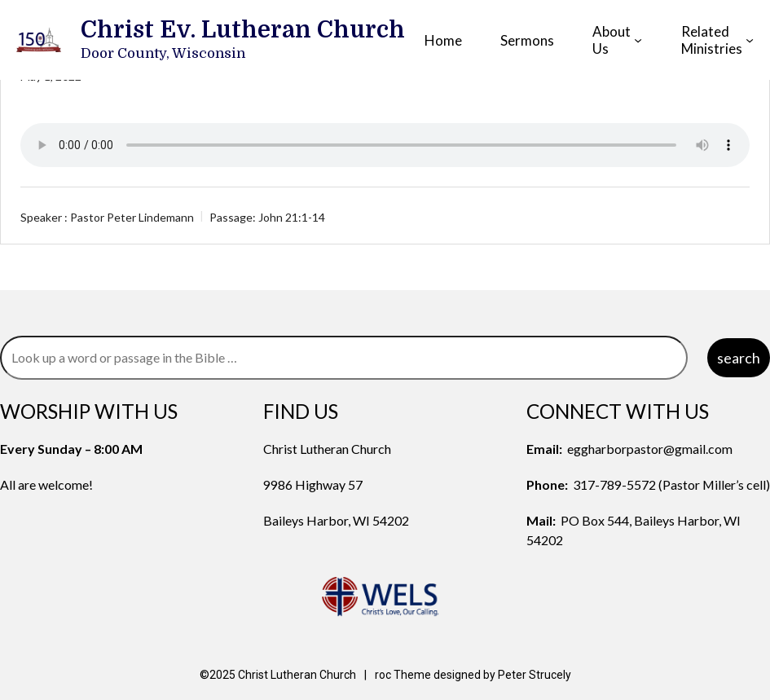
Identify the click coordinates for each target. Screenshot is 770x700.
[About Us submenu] (638, 40)
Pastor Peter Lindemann (132, 217)
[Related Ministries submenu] (750, 40)
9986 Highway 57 (313, 484)
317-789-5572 (614, 484)
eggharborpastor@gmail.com (650, 449)
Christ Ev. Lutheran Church (243, 30)
